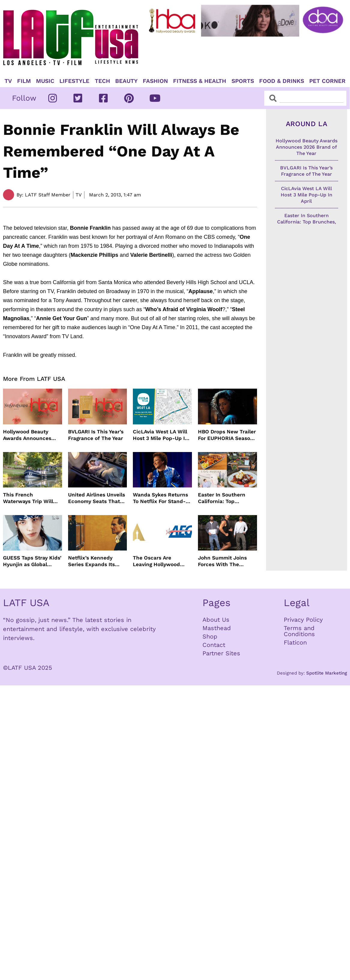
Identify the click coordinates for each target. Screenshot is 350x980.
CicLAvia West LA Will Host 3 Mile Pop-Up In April (160, 435)
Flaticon (295, 642)
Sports (243, 81)
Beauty (126, 81)
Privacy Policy (303, 620)
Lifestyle (74, 81)
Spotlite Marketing (327, 673)
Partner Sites (221, 653)
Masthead (217, 628)
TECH (102, 81)
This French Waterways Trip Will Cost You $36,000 (28, 498)
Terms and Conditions (299, 631)
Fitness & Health (200, 81)
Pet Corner (327, 81)
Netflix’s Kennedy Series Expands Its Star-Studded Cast (92, 561)
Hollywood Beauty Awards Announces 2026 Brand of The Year (32, 435)
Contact (214, 645)
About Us (216, 620)
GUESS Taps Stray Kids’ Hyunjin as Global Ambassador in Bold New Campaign (32, 561)
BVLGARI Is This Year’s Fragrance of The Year (96, 435)
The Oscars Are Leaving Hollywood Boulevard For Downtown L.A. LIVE (158, 561)
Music (45, 81)
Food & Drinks (282, 81)
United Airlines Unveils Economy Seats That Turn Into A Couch (97, 498)
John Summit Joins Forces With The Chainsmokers (222, 561)
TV (8, 81)
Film (24, 81)
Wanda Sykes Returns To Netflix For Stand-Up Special (160, 498)
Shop (210, 636)
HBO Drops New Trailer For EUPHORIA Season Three (227, 435)
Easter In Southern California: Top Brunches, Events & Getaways (222, 498)
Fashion (155, 81)
